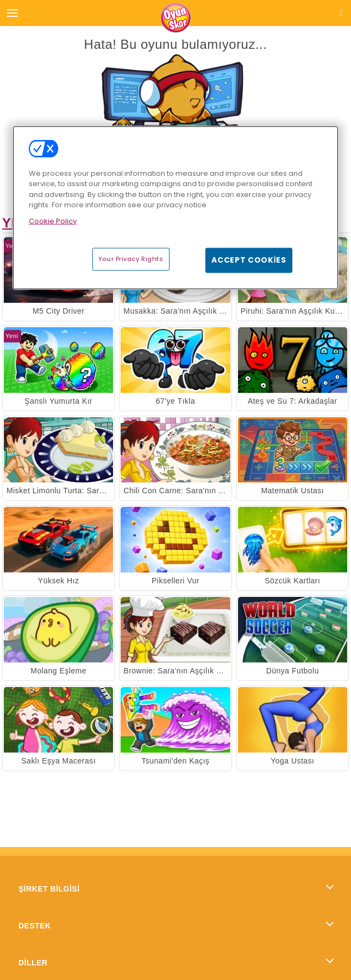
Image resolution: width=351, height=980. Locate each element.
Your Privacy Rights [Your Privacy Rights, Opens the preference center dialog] (131, 259)
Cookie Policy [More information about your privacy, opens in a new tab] (53, 221)
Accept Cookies (249, 260)
